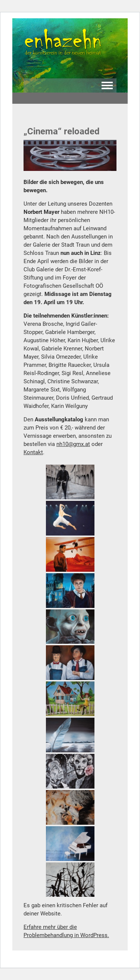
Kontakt (33, 452)
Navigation (107, 85)
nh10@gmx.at (73, 444)
